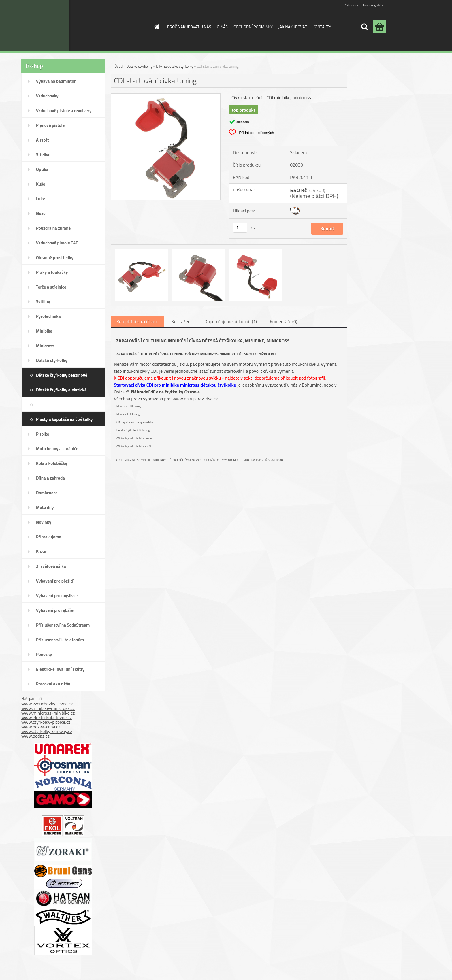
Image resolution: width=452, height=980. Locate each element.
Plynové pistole (50, 125)
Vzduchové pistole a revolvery (64, 111)
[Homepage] (156, 27)
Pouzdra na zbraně (53, 228)
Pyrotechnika (48, 316)
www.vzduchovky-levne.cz (47, 704)
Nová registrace (374, 5)
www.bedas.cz (35, 736)
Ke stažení (181, 321)
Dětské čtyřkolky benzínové (62, 375)
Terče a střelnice (51, 287)
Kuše (41, 184)
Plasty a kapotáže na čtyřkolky (64, 419)
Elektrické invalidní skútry (60, 669)
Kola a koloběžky (52, 463)
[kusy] (240, 228)
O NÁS (222, 27)
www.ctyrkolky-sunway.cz (47, 731)
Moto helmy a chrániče (57, 449)
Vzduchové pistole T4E (57, 243)
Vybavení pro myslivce (57, 596)
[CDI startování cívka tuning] (166, 96)
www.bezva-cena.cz (41, 727)
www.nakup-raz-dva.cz (195, 399)
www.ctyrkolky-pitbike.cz (46, 722)
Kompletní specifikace (138, 321)
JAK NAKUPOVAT (293, 27)
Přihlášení (351, 5)
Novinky (44, 522)
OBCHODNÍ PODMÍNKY (253, 27)
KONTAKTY (322, 27)
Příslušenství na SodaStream (63, 625)
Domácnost (47, 493)
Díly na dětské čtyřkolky (77, 404)
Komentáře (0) (284, 321)
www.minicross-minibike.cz (48, 713)
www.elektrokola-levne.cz (47, 717)
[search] (364, 27)
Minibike (44, 331)
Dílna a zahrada (50, 478)
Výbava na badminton (56, 81)
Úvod (118, 66)
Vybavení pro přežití (55, 581)
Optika (42, 169)
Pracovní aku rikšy (53, 684)
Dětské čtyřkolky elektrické (61, 390)
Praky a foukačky (52, 272)
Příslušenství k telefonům (60, 640)
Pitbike (43, 434)
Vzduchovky (47, 96)
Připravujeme (49, 537)
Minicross (45, 346)
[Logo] (100, 26)
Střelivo (43, 155)
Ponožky (44, 654)
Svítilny (43, 302)
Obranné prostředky (55, 258)
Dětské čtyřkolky (52, 360)
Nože (41, 213)
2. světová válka (51, 566)
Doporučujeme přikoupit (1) (231, 321)
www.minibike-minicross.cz (48, 708)
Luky (41, 199)
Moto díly (45, 507)
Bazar (41, 552)
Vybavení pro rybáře (55, 610)
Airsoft (42, 140)
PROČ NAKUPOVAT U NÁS (189, 27)
